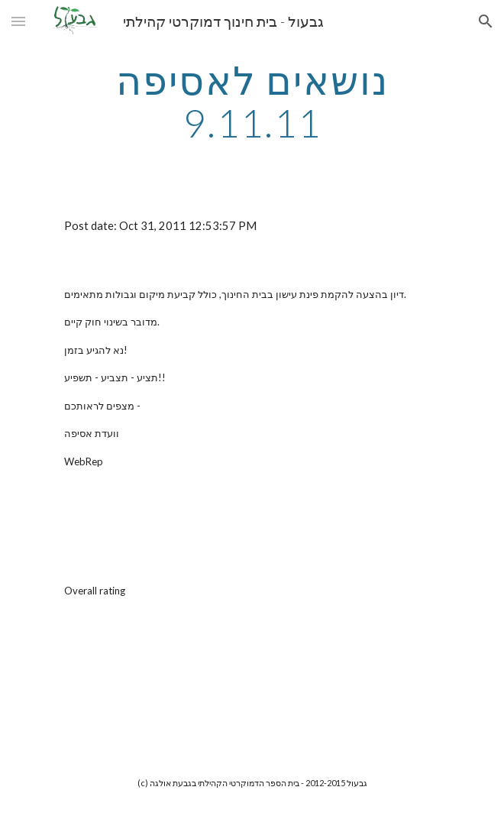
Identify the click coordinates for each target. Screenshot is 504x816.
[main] (252, 101)
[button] (18, 21)
